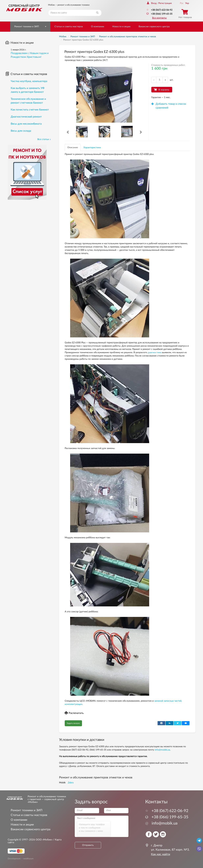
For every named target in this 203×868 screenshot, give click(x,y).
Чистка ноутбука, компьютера (29, 81)
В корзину (164, 90)
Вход (152, 3)
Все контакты (159, 18)
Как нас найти (161, 854)
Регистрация (165, 3)
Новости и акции (121, 27)
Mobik (62, 783)
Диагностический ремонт (26, 117)
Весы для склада (21, 131)
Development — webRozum (21, 859)
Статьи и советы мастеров (69, 27)
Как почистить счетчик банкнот (30, 110)
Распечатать (74, 713)
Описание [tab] (73, 148)
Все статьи (44, 139)
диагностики (155, 353)
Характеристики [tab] (92, 148)
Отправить (88, 845)
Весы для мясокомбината (26, 124)
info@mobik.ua (162, 750)
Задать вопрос (73, 723)
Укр (187, 3)
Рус (182, 3)
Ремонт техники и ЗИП (27, 27)
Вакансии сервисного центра (154, 27)
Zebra (71, 783)
